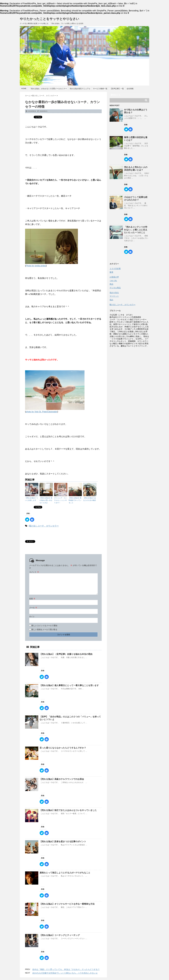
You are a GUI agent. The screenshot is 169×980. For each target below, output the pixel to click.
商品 (111, 284)
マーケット (114, 296)
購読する (116, 95)
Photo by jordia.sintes (36, 266)
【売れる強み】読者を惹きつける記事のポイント (64, 841)
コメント (34, 572)
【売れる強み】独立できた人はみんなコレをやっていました (68, 810)
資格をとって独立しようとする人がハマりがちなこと (65, 873)
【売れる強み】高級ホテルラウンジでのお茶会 (63, 779)
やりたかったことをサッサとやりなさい (50, 19)
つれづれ (113, 281)
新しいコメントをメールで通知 (44, 626)
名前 (32, 599)
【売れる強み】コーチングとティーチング (61, 935)
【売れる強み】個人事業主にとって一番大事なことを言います (70, 685)
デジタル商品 (115, 288)
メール (33, 608)
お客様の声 (114, 277)
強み (111, 300)
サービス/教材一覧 (100, 89)
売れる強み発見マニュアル (80, 89)
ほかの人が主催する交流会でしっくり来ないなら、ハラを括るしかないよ (65, 973)
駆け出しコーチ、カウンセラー (44, 526)
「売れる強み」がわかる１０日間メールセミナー (48, 89)
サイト (32, 617)
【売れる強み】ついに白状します (31, 499)
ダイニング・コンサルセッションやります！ (60, 500)
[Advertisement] (129, 388)
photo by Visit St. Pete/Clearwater (42, 412)
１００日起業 (115, 269)
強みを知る (114, 293)
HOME (24, 88)
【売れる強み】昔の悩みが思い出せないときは (46, 500)
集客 (111, 272)
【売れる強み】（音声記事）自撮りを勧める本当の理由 (67, 654)
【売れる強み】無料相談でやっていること (75, 500)
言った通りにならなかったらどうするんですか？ (63, 748)
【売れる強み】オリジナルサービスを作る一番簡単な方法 (67, 904)
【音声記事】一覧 (117, 89)
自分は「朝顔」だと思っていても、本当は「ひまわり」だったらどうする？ (66, 969)
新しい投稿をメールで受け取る (44, 629)
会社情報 (130, 89)
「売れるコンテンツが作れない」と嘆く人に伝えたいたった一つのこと (136, 230)
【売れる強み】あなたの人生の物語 (90, 499)
